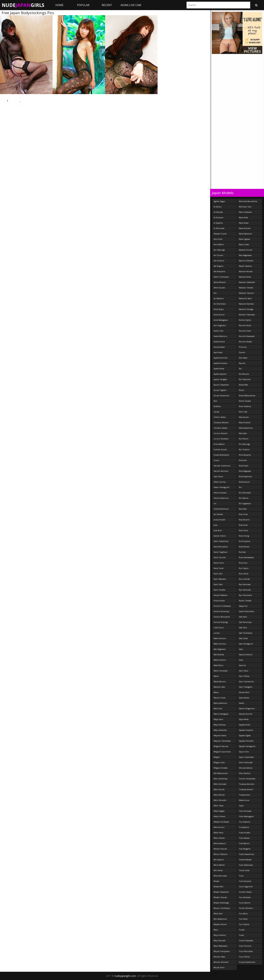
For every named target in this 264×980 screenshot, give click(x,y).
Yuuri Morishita (246, 951)
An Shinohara (220, 304)
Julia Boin (218, 530)
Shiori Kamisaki (246, 762)
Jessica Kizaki (219, 520)
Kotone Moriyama (222, 617)
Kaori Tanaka (219, 590)
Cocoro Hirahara (221, 439)
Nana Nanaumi (245, 234)
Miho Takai (219, 806)
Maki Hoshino (220, 660)
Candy (216, 412)
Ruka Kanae (244, 547)
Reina (241, 390)
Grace (216, 460)
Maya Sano (218, 719)
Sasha (241, 703)
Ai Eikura (218, 207)
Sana (241, 660)
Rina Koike (244, 466)
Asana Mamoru (220, 336)
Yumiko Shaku (245, 892)
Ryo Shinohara (245, 595)
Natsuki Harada (246, 271)
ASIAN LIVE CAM (131, 5)
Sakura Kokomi (246, 654)
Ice (215, 503)
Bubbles (217, 406)
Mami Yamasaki (221, 671)
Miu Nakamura (220, 919)
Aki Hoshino (219, 261)
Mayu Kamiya (220, 725)
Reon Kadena (245, 406)
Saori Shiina (244, 676)
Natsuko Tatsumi (246, 293)
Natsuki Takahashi (247, 282)
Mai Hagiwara (220, 649)
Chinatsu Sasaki (220, 428)
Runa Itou (243, 563)
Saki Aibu (243, 617)
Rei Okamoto (245, 379)
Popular (83, 5)
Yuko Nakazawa (246, 865)
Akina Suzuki (219, 288)
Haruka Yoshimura (222, 466)
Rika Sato (243, 433)
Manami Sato (219, 687)
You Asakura (244, 822)
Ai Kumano (219, 217)
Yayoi (241, 806)
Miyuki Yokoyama (222, 951)
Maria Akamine (220, 703)
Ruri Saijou (244, 568)
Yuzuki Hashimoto (247, 962)
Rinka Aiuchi (244, 482)
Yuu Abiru (243, 913)
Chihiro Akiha (220, 417)
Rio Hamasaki (245, 493)
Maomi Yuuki (220, 698)
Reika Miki (243, 385)
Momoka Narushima (248, 201)
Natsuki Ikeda (245, 277)
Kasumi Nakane (221, 595)
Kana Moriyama (221, 547)
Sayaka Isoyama (246, 730)
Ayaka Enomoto (221, 358)
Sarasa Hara (244, 692)
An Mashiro (219, 298)
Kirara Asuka (219, 601)
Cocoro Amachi (221, 433)
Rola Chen (243, 530)
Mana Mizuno (220, 681)
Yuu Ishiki (243, 919)
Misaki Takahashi (221, 892)
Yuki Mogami (245, 849)
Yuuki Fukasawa (246, 940)
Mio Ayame (219, 860)
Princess (243, 347)
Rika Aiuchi (244, 417)
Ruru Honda (244, 579)
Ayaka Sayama (220, 374)
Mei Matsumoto (221, 773)
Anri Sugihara (220, 325)
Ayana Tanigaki (220, 379)
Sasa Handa (244, 698)
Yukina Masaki (245, 860)
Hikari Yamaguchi (221, 487)
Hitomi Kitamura (221, 498)
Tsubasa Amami (246, 789)
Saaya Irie (243, 606)
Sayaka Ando (245, 725)
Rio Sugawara (245, 503)
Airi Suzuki (218, 255)
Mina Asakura (220, 843)
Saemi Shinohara (246, 611)
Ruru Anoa (244, 574)
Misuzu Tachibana (222, 908)
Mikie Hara (218, 833)
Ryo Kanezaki (245, 590)
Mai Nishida (219, 654)
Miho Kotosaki (220, 784)
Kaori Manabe (220, 579)
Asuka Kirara (219, 342)
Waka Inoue (244, 800)
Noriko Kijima (245, 320)
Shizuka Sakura (246, 768)
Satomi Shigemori (247, 708)
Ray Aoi (242, 363)
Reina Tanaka (245, 401)
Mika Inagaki (219, 811)
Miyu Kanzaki (220, 940)
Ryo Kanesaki (245, 584)
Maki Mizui (218, 665)
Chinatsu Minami (221, 422)
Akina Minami (220, 282)
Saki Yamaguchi (246, 644)
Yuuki (241, 935)
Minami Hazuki (220, 849)
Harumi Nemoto (221, 471)
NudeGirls (23, 5)
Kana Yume (219, 563)
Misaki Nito (219, 887)
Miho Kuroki (219, 789)
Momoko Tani (245, 207)
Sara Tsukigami (246, 687)
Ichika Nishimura (221, 509)
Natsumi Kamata (246, 304)
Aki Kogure (219, 266)
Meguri (217, 757)
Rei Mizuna (244, 374)
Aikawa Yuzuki (220, 234)
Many (216, 692)
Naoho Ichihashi (246, 261)
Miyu (216, 930)
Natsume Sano (245, 298)
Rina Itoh (243, 460)
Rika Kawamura (246, 428)
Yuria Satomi (245, 903)
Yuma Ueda (244, 870)
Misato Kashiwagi (221, 903)
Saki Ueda (243, 638)
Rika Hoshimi (245, 422)
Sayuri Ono (244, 752)
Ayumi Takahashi (221, 385)
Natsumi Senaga (246, 309)
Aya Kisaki (218, 352)
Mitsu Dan (218, 913)
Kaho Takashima (221, 541)
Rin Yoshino (244, 449)
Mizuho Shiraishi (221, 962)
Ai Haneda (218, 212)
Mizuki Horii (219, 967)
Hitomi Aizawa (220, 493)
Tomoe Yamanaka (247, 779)
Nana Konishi (245, 228)
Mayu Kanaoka (220, 730)
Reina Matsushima (247, 395)
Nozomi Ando (245, 325)
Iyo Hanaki (218, 514)
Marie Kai (218, 708)
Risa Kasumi (244, 520)
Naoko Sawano (245, 266)
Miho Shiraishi (220, 800)
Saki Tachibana (246, 633)
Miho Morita (219, 795)
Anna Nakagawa (221, 320)
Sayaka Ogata (245, 735)
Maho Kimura (220, 638)
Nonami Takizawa (247, 315)
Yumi (241, 876)
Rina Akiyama (245, 455)
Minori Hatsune (221, 854)
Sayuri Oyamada (246, 757)
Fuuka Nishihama (221, 455)
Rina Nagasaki (245, 471)
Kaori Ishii (218, 574)
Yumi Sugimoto (246, 887)
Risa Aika (243, 509)
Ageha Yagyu (219, 201)
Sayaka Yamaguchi (247, 746)
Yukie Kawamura (246, 854)
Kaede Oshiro (220, 536)
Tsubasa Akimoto (247, 784)
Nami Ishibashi (245, 212)
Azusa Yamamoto (221, 395)
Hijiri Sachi (218, 476)
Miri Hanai (218, 870)
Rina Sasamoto (245, 476)
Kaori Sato (218, 584)
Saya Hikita (244, 719)
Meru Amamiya (221, 779)
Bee (215, 401)
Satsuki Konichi (246, 714)
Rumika (242, 552)
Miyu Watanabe (221, 946)
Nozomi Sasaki (245, 342)
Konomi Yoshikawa (222, 606)
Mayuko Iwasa (220, 735)
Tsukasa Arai (244, 795)
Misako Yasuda (220, 897)
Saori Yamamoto (246, 681)
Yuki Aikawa (244, 838)
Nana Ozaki (244, 244)
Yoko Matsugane (246, 816)
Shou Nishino (245, 773)
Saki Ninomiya (245, 622)
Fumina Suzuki (220, 449)
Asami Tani (219, 331)
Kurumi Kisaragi (221, 622)
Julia (216, 525)
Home (59, 5)
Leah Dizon (219, 628)
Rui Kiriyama (245, 541)
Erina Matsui (219, 444)
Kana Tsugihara (220, 552)
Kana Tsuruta (220, 557)
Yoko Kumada (245, 811)
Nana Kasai (244, 223)
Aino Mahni (219, 244)
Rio (240, 487)
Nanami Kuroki (246, 250)
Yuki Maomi (244, 843)
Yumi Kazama (245, 881)
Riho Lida (243, 412)
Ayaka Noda (219, 369)
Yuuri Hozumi (245, 946)
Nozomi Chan (245, 331)
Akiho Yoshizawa (221, 277)
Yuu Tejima (244, 924)
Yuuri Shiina (244, 957)
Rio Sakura (244, 498)
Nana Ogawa (244, 239)
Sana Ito (242, 665)
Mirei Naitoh (219, 865)
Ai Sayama (218, 223)
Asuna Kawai (219, 347)
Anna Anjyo (219, 309)
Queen (242, 352)
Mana (216, 676)
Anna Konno (219, 315)
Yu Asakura (244, 827)
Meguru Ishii (219, 762)
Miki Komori (219, 827)
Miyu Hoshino (220, 935)
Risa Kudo (243, 525)
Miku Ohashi (219, 838)
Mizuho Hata (219, 957)
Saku (241, 649)
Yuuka (242, 930)
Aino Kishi (218, 239)
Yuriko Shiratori (246, 908)
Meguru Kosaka (221, 768)
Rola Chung (244, 536)
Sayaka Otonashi (246, 741)
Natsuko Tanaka (246, 288)
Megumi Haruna (221, 746)
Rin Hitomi (244, 439)
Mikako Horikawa (221, 822)
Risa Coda (243, 514)
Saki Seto (243, 628)
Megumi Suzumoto (222, 752)
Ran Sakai (243, 358)
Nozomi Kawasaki (247, 336)
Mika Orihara (219, 816)
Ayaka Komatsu (220, 363)
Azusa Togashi (220, 390)
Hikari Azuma (220, 482)
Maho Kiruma (220, 644)
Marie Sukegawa (221, 714)
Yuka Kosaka (244, 833)
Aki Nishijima (219, 271)
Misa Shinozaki (220, 876)
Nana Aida (243, 217)
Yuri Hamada (245, 897)
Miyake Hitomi (220, 924)
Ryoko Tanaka (245, 601)
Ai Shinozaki (219, 228)
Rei (240, 369)
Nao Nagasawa (245, 255)
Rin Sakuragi (244, 444)
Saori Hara (244, 671)
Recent (107, 5)
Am (215, 293)
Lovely (217, 633)
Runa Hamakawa (246, 557)
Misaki (216, 881)
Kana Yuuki (219, 568)
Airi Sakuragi (219, 250)
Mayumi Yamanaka (222, 741)
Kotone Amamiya (221, 611)
